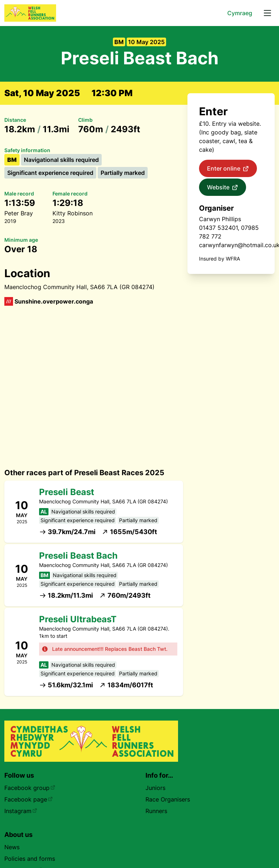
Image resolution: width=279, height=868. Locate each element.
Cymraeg (240, 13)
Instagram (21, 811)
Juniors (155, 788)
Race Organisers (168, 799)
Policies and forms (30, 859)
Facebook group (30, 788)
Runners (156, 811)
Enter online (228, 169)
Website (223, 188)
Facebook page (29, 799)
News (12, 847)
